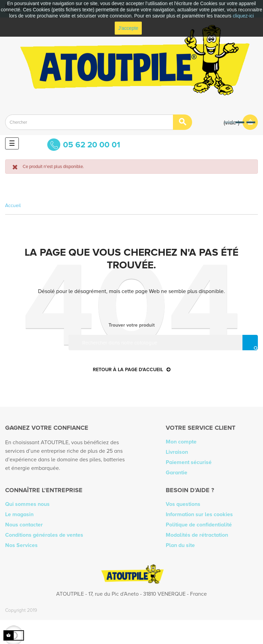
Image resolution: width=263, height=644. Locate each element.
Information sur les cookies (199, 514)
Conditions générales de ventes (44, 535)
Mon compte (181, 442)
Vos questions (183, 504)
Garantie (177, 473)
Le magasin (19, 514)
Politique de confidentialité (199, 525)
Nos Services (21, 545)
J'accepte (128, 28)
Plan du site (180, 545)
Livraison (177, 452)
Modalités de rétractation (197, 535)
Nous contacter (24, 525)
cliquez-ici (243, 16)
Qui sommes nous (27, 504)
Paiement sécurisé (189, 462)
